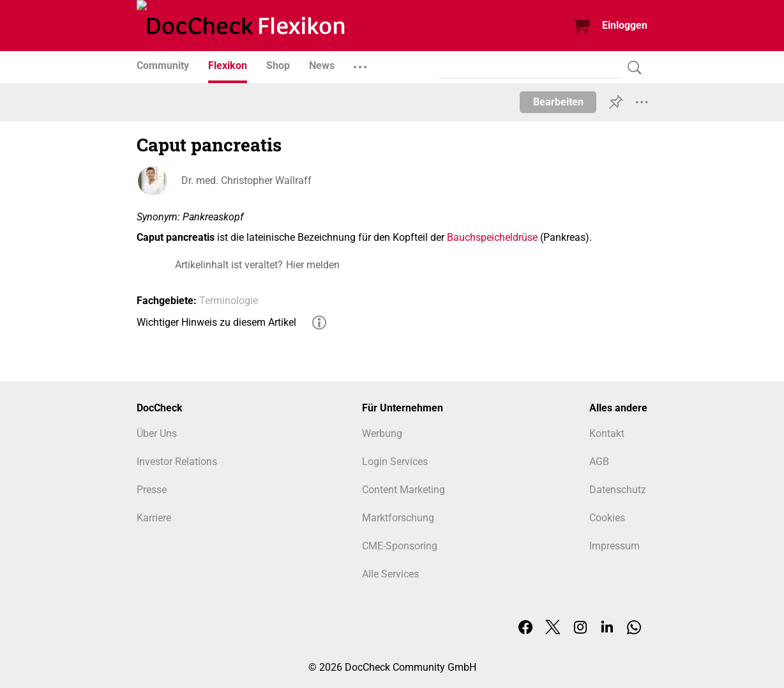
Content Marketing (403, 490)
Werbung (382, 433)
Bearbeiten (558, 102)
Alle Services (390, 574)
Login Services (395, 462)
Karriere (154, 518)
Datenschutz (618, 490)
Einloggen (625, 25)
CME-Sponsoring (400, 546)
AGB (599, 462)
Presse (152, 490)
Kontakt (607, 433)
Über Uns (157, 433)
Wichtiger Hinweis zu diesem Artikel (216, 322)
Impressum (614, 546)
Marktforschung (398, 518)
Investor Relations (177, 462)
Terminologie (229, 301)
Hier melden (313, 265)
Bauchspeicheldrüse (492, 237)
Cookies (607, 518)
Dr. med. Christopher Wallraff (246, 180)
